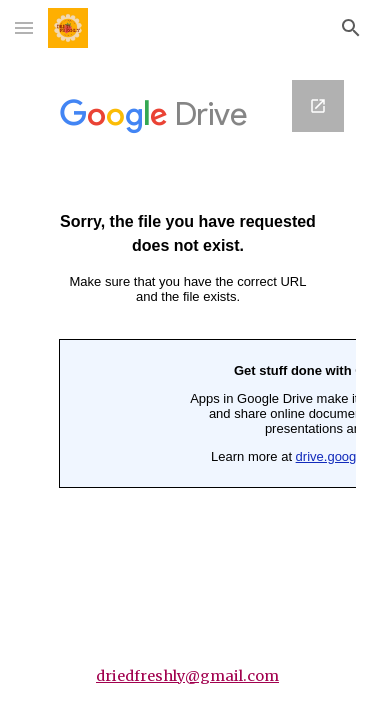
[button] (24, 27)
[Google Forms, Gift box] (188, 291)
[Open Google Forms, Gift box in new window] (318, 106)
